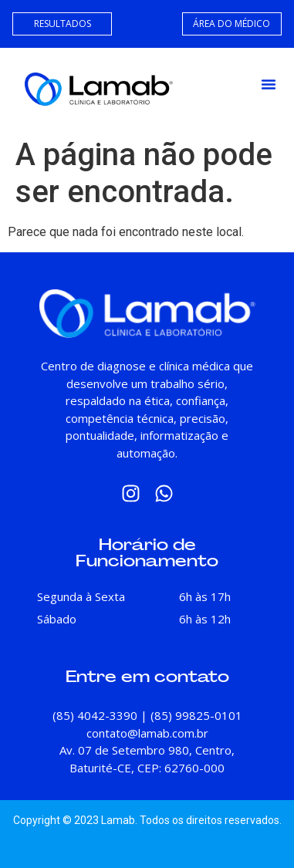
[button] (269, 84)
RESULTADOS (63, 24)
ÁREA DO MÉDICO (231, 24)
